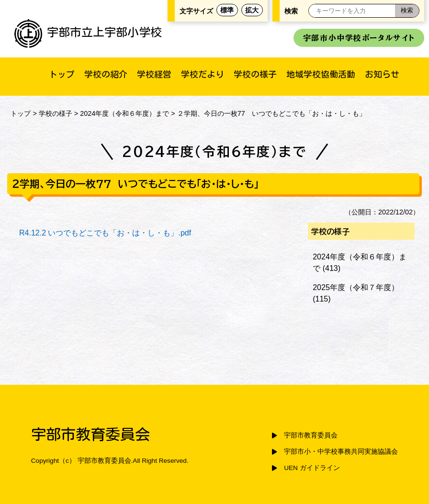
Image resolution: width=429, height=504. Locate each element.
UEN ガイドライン (312, 468)
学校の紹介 (106, 74)
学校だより (203, 74)
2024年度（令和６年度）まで (124, 113)
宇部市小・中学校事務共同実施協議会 (341, 452)
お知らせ (382, 74)
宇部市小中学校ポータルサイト (359, 38)
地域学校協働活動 (321, 74)
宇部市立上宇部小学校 (88, 32)
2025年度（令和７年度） (356, 287)
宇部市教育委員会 (311, 435)
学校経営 (154, 74)
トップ (62, 74)
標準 (227, 10)
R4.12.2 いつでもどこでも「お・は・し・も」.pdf (105, 233)
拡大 (252, 10)
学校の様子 (255, 74)
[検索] (407, 11)
